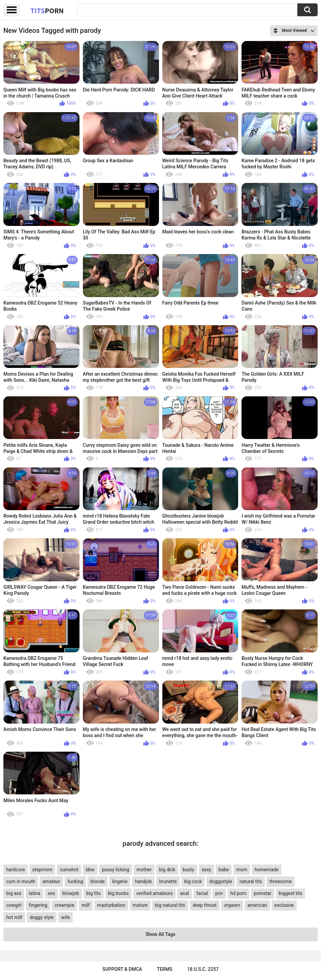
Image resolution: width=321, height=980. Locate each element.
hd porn (238, 893)
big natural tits (170, 905)
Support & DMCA (122, 969)
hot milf (14, 917)
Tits (47, 11)
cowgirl (14, 905)
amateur (51, 881)
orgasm (232, 905)
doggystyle (221, 881)
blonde (97, 881)
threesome (281, 881)
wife (66, 917)
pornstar (263, 893)
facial (202, 893)
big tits (93, 893)
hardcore (15, 870)
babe (224, 870)
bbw (90, 870)
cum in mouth (21, 881)
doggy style (42, 917)
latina (35, 893)
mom (242, 870)
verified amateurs (155, 893)
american (257, 905)
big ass (14, 893)
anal (184, 893)
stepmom (42, 870)
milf (86, 905)
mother (144, 870)
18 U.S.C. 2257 (203, 969)
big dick (167, 870)
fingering (38, 905)
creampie (65, 905)
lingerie (120, 881)
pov (219, 893)
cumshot (69, 870)
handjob (143, 881)
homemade (267, 870)
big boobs (118, 893)
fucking (75, 881)
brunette (168, 881)
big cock (193, 881)
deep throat (204, 905)
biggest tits (290, 893)
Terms (165, 969)
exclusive (284, 905)
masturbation (111, 905)
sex (51, 893)
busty (188, 870)
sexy (206, 870)
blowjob (71, 893)
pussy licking (115, 870)
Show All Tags (161, 934)
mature (140, 905)
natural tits (251, 881)
